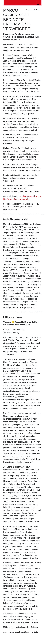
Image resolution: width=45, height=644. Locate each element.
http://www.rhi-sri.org (32, 196)
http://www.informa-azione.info (16, 199)
